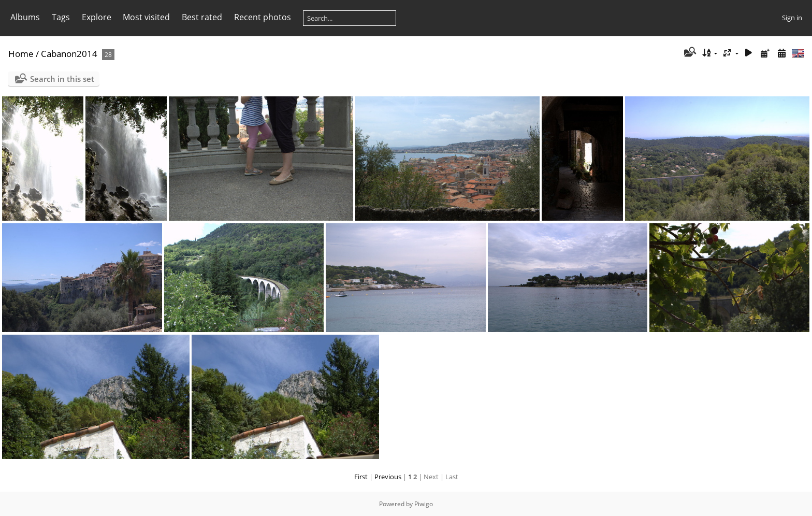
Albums (25, 17)
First (361, 477)
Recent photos (263, 17)
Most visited (146, 17)
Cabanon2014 (69, 54)
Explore (97, 17)
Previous (388, 477)
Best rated (202, 17)
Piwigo (424, 504)
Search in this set (62, 79)
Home (21, 54)
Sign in (792, 18)
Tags (61, 17)
